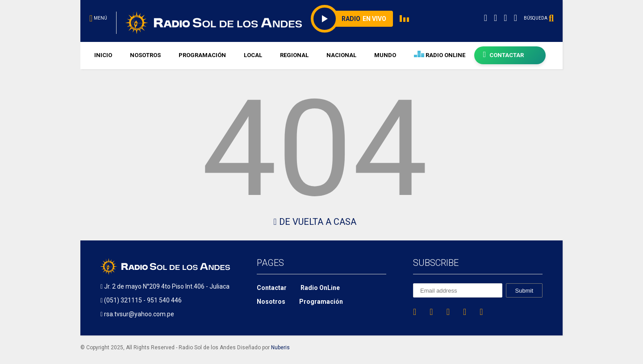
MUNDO (385, 55)
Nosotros (271, 302)
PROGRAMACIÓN (202, 55)
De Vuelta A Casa (315, 222)
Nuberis (280, 347)
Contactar (272, 288)
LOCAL (253, 55)
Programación (321, 302)
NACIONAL (341, 55)
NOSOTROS (145, 55)
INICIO (103, 55)
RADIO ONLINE (440, 55)
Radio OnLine (320, 288)
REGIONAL (294, 55)
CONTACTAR (504, 54)
